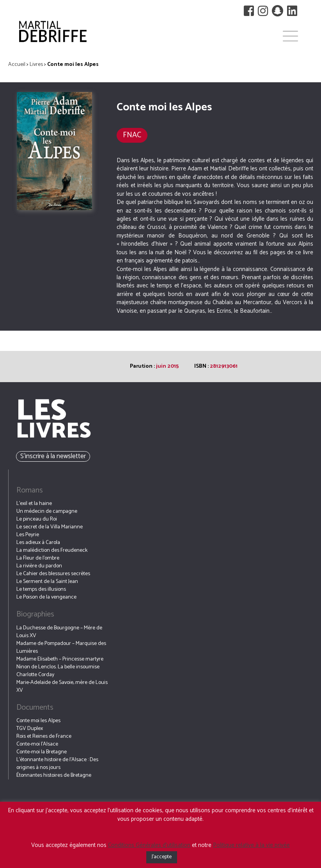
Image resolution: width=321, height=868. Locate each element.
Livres (36, 65)
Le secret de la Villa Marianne (50, 527)
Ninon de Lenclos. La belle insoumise (58, 667)
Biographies (35, 614)
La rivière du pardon (39, 566)
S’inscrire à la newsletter (53, 456)
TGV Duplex (30, 729)
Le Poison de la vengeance (46, 597)
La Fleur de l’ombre (38, 558)
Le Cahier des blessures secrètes (53, 574)
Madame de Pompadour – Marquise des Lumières (61, 647)
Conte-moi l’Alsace (37, 744)
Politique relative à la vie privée (251, 845)
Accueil (17, 65)
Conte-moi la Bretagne (42, 752)
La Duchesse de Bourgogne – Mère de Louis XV (59, 632)
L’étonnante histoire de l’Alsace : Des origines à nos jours (57, 764)
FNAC (132, 135)
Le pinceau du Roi (37, 519)
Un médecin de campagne (47, 511)
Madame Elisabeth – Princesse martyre (60, 659)
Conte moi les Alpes (38, 721)
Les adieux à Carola (38, 543)
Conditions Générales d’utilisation (149, 845)
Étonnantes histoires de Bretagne (54, 775)
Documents (35, 708)
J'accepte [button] (162, 857)
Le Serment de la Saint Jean (47, 582)
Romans (30, 490)
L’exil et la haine (34, 504)
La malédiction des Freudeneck (52, 550)
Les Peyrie (28, 535)
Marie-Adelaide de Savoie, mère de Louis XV (62, 686)
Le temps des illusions (41, 589)
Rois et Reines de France (44, 736)
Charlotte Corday (35, 675)
